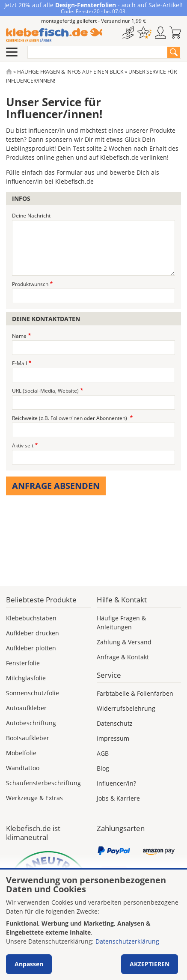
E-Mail (19, 363)
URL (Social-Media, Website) (45, 391)
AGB (103, 753)
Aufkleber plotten (31, 648)
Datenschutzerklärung (127, 941)
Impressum (113, 738)
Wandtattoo (23, 768)
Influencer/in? (116, 783)
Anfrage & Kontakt (123, 657)
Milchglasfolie (26, 678)
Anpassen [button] (29, 964)
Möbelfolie (21, 753)
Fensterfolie (23, 663)
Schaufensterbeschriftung (43, 783)
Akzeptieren (150, 964)
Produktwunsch (30, 284)
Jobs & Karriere (118, 798)
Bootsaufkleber (28, 738)
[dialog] (93, 925)
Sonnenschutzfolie (33, 693)
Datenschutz (115, 723)
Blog (103, 768)
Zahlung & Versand (124, 642)
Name (19, 336)
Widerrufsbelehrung (126, 708)
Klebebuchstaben (31, 618)
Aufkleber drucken (33, 633)
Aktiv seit (23, 445)
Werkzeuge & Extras (34, 798)
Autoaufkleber (26, 708)
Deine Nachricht (31, 216)
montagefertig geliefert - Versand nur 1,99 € (93, 21)
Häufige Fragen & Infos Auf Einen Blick (70, 72)
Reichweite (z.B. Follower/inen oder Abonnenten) (70, 418)
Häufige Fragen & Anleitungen (121, 623)
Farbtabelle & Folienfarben (135, 693)
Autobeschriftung (31, 723)
